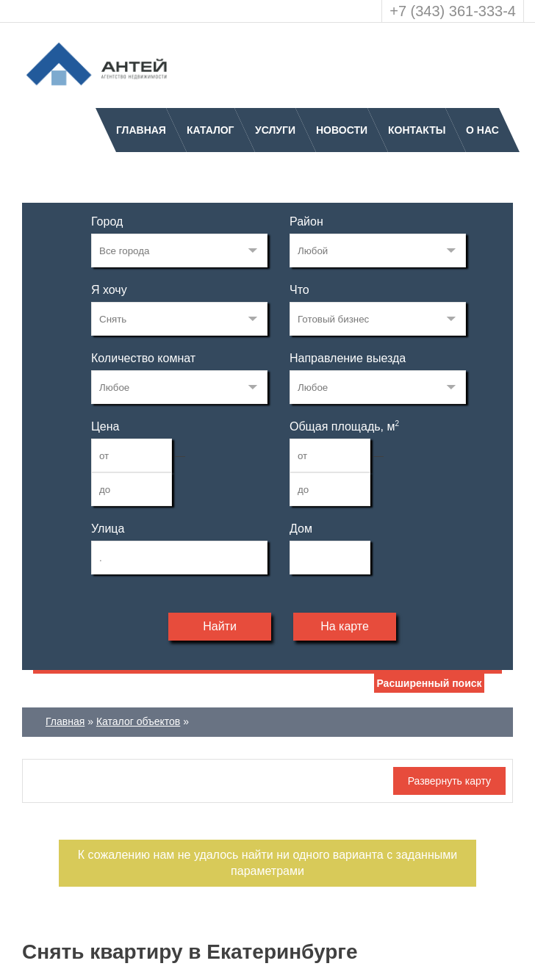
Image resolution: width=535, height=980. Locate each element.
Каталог (211, 130)
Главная (141, 130)
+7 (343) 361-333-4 (453, 11)
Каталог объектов (138, 721)
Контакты (417, 130)
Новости (342, 130)
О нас (482, 130)
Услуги (275, 130)
